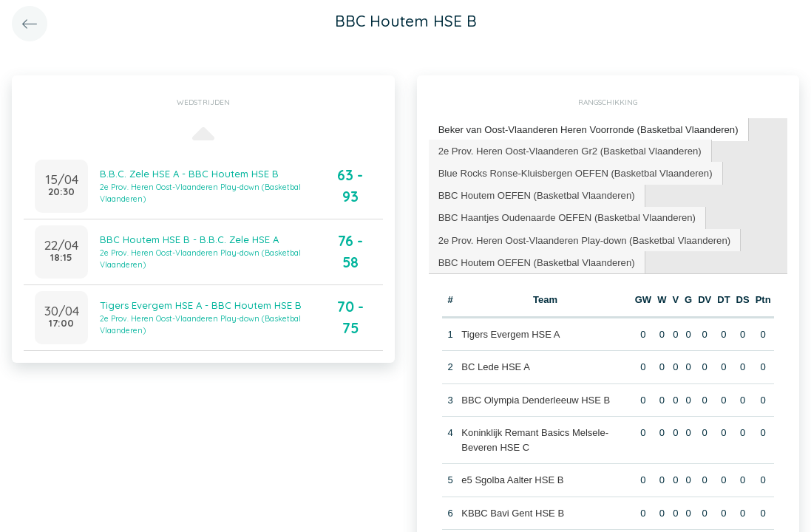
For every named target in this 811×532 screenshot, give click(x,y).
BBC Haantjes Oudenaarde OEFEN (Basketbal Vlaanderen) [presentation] (566, 216)
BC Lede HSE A (496, 365)
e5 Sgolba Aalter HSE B (512, 478)
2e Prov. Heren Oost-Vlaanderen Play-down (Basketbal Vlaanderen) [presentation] (583, 238)
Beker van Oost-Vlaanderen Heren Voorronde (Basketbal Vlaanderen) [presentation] (587, 129)
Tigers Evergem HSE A (510, 333)
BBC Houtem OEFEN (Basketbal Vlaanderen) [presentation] (536, 194)
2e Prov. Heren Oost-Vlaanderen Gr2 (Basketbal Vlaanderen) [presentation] (569, 150)
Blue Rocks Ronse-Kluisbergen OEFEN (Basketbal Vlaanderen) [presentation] (574, 172)
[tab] (588, 130)
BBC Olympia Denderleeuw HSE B (536, 399)
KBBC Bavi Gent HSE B (513, 512)
